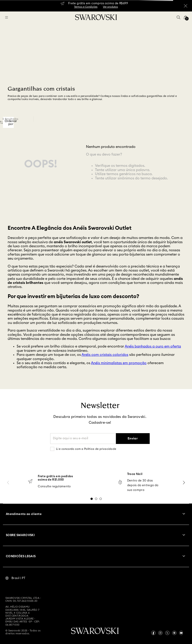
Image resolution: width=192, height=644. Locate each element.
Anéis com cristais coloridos (105, 355)
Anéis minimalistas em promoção (119, 363)
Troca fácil (135, 474)
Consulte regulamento (54, 487)
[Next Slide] (184, 482)
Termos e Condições (86, 7)
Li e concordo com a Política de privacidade (86, 449)
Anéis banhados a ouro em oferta (153, 346)
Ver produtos (110, 7)
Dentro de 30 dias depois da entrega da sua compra (143, 485)
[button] (178, 17)
